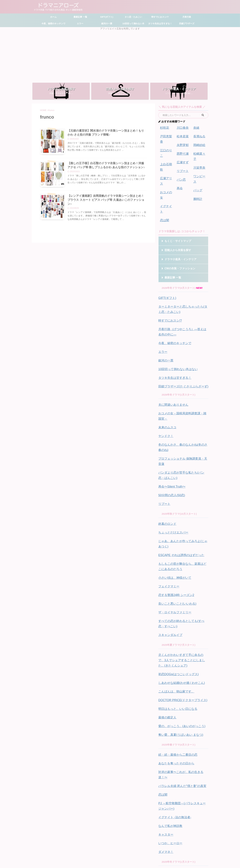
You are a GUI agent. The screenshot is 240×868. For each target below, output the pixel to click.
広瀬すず (182, 159)
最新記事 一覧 (80, 17)
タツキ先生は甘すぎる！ (160, 24)
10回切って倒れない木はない (175, 323)
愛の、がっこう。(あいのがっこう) (178, 628)
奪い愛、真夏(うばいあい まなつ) (177, 635)
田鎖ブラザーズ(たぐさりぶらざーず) (179, 338)
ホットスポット (167, 808)
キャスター (165, 722)
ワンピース (200, 166)
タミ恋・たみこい (133, 17)
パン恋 (180, 174)
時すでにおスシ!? (160, 17)
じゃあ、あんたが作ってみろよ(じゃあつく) (183, 465)
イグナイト (166, 174)
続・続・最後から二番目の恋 (175, 654)
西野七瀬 (182, 151)
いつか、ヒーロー (168, 729)
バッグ (197, 174)
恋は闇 (164, 182)
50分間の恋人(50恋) (169, 423)
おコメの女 (166, 166)
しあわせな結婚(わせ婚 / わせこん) (178, 588)
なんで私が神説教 (168, 714)
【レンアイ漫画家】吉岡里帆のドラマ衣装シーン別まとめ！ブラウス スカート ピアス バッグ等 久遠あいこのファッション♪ (107, 203)
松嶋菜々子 (200, 151)
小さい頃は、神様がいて (172, 493)
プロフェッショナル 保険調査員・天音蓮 (181, 395)
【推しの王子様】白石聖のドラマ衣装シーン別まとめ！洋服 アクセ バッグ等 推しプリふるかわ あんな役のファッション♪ (107, 168)
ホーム (53, 17)
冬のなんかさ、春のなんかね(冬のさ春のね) (183, 387)
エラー (80, 24)
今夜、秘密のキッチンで (53, 24)
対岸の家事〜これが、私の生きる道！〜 (181, 670)
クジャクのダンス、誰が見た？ (176, 756)
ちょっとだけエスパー (171, 458)
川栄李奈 (198, 159)
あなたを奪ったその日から (173, 662)
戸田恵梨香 (166, 135)
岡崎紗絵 (198, 143)
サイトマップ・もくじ (105, 845)
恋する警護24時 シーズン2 (173, 509)
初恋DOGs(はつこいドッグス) (175, 581)
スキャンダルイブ (168, 545)
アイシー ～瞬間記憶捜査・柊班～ (177, 764)
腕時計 (197, 182)
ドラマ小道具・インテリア (177, 221)
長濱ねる (198, 135)
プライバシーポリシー (144, 845)
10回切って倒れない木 (133, 24)
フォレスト (165, 780)
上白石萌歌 (166, 151)
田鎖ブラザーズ (187, 24)
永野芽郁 (182, 143)
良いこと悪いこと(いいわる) (174, 517)
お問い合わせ (125, 845)
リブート (182, 166)
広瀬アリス (166, 159)
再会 (179, 182)
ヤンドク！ (165, 379)
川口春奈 (182, 127)
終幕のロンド (166, 450)
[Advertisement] (120, 55)
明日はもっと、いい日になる (175, 612)
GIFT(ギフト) (107, 17)
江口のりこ (166, 143)
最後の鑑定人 (166, 620)
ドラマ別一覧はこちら (182, 825)
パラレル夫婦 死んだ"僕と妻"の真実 (178, 678)
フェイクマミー (167, 501)
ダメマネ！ (165, 737)
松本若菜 (182, 135)
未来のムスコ (166, 371)
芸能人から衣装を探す (175, 212)
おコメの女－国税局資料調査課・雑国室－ (182, 364)
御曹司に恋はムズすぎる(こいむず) (178, 788)
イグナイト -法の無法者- (172, 706)
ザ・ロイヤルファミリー (172, 525)
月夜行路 (187, 17)
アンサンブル (166, 772)
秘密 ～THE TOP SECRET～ (174, 816)
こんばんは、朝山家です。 (173, 596)
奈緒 (196, 127)
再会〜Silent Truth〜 (170, 415)
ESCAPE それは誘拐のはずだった (177, 473)
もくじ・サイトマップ (175, 202)
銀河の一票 (107, 24)
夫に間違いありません (171, 356)
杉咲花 (164, 127)
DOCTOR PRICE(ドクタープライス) (179, 604)
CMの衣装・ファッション (176, 230)
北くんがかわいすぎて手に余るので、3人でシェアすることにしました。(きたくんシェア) (183, 568)
